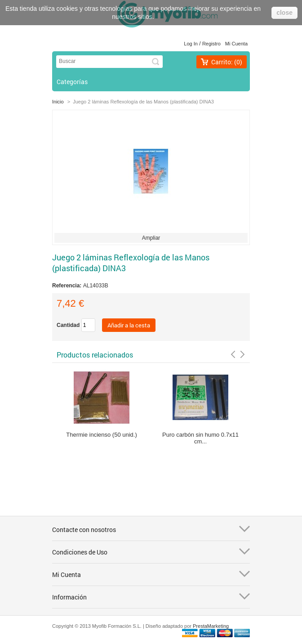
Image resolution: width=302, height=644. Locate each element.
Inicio (58, 102)
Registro (211, 44)
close (284, 13)
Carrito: (227, 62)
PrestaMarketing (211, 626)
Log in (191, 44)
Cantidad (68, 325)
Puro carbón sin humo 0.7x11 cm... (200, 438)
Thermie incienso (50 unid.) (102, 435)
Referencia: (68, 286)
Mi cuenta (236, 44)
